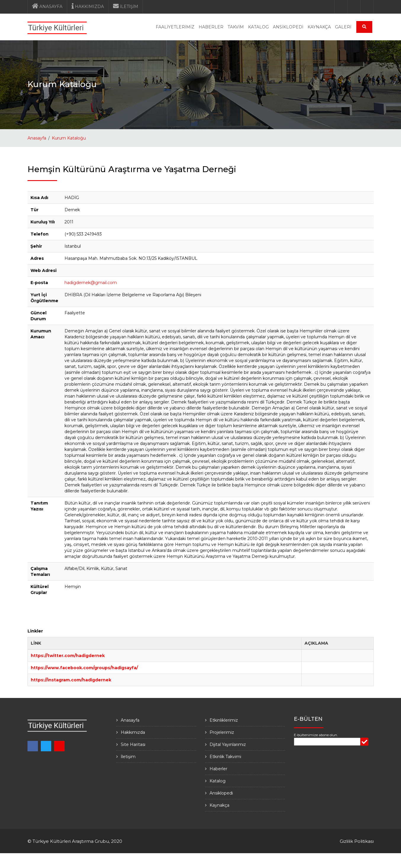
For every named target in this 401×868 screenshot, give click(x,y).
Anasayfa (37, 138)
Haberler (218, 769)
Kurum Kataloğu (69, 138)
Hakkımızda (133, 732)
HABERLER (211, 27)
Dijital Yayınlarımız (228, 744)
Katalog (218, 781)
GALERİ (343, 27)
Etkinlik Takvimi (225, 757)
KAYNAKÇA (319, 27)
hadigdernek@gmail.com (91, 283)
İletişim (128, 757)
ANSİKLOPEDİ (288, 27)
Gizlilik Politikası (357, 841)
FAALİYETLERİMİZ (175, 27)
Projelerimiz (222, 732)
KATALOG (258, 27)
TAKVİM (236, 27)
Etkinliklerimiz (224, 720)
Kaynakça (219, 805)
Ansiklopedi (221, 793)
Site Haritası (133, 744)
